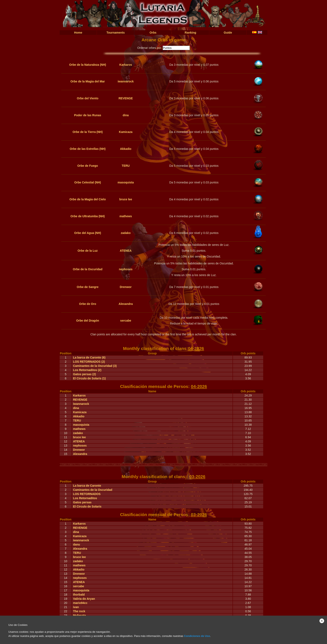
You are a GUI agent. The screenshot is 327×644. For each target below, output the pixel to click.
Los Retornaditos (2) (87, 370)
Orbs (153, 33)
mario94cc (80, 603)
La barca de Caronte (87, 486)
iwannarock (126, 81)
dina (126, 115)
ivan (76, 607)
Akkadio (126, 149)
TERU (126, 166)
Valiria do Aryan (84, 599)
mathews (126, 216)
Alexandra (126, 304)
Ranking (191, 33)
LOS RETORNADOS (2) (89, 362)
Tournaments (116, 33)
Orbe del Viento (88, 98)
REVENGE (126, 98)
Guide (228, 33)
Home (78, 33)
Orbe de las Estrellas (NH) (88, 149)
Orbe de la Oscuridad (88, 269)
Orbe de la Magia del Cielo (88, 199)
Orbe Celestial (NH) (88, 182)
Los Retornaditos (85, 498)
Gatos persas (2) (84, 374)
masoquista (126, 182)
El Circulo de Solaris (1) (89, 378)
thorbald (79, 595)
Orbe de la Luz (88, 251)
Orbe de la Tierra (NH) (88, 132)
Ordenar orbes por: (150, 48)
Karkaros (126, 65)
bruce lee (126, 199)
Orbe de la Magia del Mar (88, 81)
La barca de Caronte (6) (89, 357)
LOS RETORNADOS (87, 494)
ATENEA (126, 251)
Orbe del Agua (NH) (88, 233)
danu (76, 544)
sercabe (126, 321)
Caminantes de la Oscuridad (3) (95, 366)
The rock (79, 611)
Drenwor (126, 287)
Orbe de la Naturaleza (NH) (88, 65)
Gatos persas (82, 502)
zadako (126, 233)
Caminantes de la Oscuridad (93, 490)
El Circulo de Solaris (87, 506)
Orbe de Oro (88, 304)
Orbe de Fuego (88, 166)
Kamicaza (126, 132)
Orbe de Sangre (88, 287)
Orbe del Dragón (88, 321)
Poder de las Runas (88, 115)
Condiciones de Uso (197, 636)
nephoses (126, 269)
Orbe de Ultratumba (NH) (88, 216)
